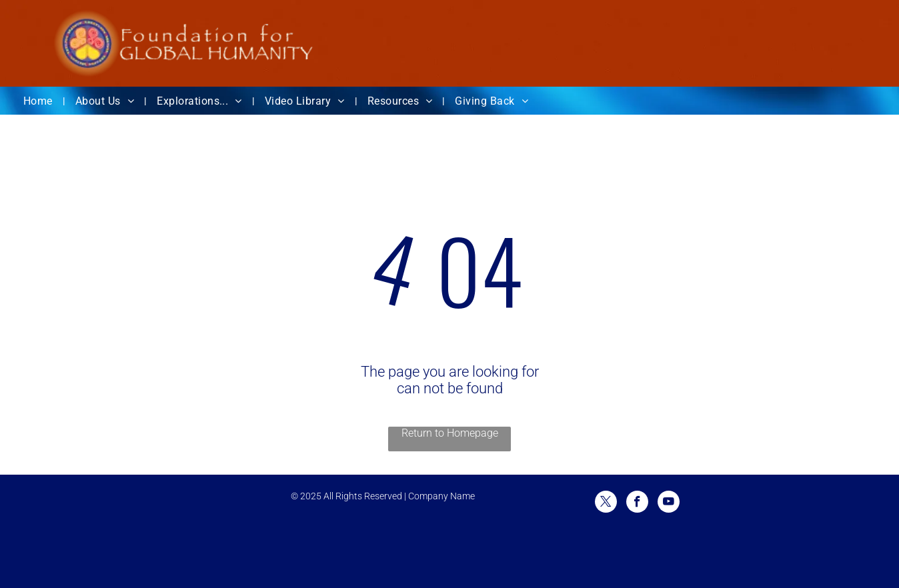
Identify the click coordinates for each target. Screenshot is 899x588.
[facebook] (637, 503)
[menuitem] (39, 101)
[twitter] (606, 503)
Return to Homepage (450, 433)
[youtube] (669, 503)
